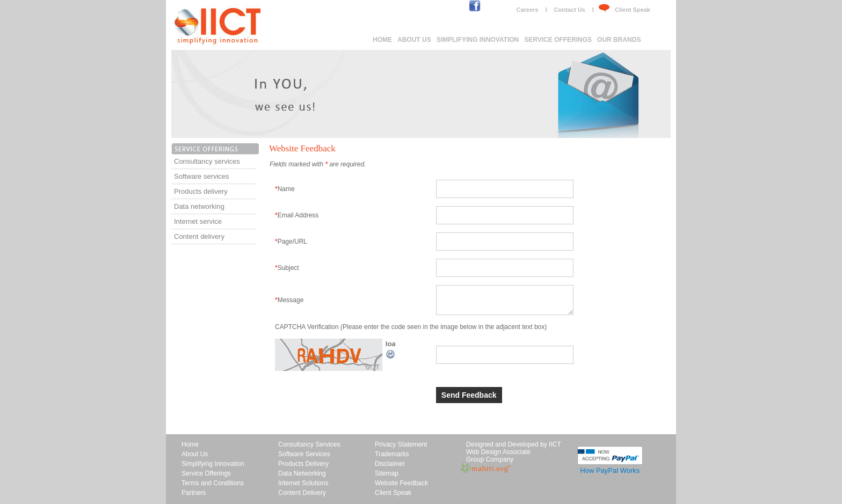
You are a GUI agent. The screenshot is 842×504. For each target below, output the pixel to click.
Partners (194, 493)
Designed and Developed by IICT (514, 444)
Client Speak (633, 10)
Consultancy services (207, 161)
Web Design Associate (498, 452)
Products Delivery (303, 464)
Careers (527, 10)
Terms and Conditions (213, 483)
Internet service (198, 221)
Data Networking (302, 473)
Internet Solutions (303, 483)
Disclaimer (390, 464)
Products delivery (201, 191)
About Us (414, 40)
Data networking (199, 206)
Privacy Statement (401, 444)
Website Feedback (401, 483)
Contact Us (570, 10)
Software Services (304, 454)
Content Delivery (302, 493)
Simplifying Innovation (478, 40)
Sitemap (387, 473)
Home (382, 40)
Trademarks (392, 454)
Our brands (619, 40)
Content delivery (199, 236)
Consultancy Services (309, 444)
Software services (202, 176)
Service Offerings (558, 40)
